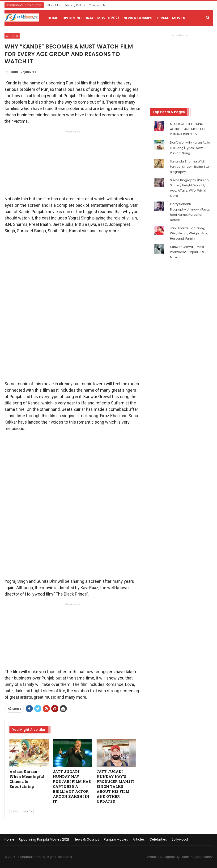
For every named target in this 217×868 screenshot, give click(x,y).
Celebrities (158, 839)
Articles (12, 36)
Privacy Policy (75, 5)
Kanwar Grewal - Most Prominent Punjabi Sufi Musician (187, 252)
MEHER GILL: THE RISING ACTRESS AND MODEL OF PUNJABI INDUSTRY (188, 129)
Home (53, 18)
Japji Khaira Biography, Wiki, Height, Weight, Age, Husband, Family (189, 233)
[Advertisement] (73, 164)
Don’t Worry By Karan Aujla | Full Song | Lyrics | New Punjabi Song (191, 148)
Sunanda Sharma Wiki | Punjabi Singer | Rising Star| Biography (190, 167)
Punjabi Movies (171, 18)
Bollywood (180, 839)
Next (28, 811)
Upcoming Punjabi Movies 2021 (91, 18)
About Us (54, 5)
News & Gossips (138, 18)
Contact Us (97, 5)
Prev (15, 811)
